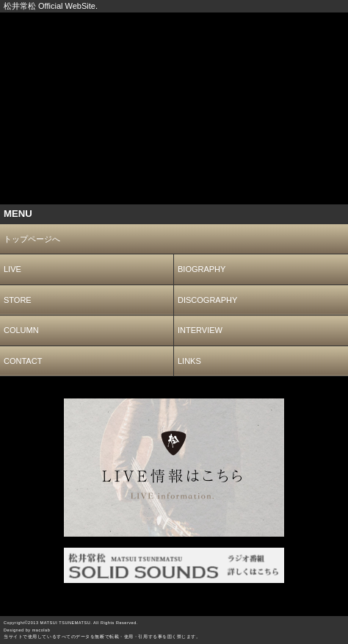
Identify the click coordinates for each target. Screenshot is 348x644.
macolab (41, 630)
